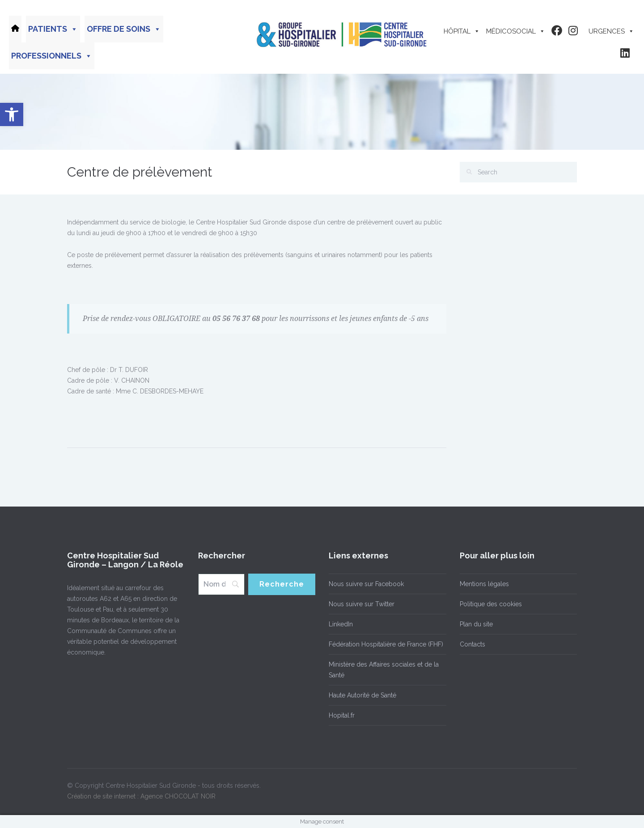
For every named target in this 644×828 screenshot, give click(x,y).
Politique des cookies (491, 604)
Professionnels (52, 56)
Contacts (472, 644)
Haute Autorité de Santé (362, 695)
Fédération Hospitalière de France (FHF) (386, 644)
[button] (12, 114)
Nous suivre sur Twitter (362, 604)
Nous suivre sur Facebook (366, 584)
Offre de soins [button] (124, 29)
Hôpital (462, 31)
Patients (53, 29)
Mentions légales (484, 584)
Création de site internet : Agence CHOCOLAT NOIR (141, 796)
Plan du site (476, 624)
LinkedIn (341, 624)
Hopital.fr (342, 715)
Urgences (611, 31)
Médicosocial (516, 31)
